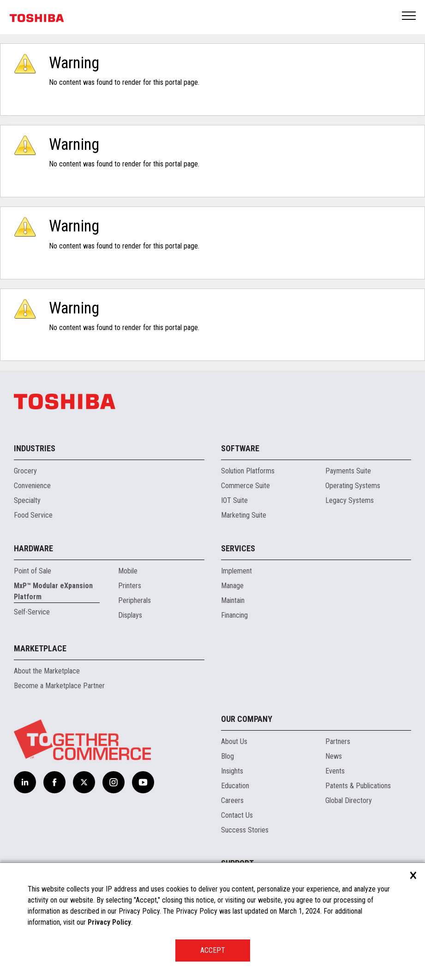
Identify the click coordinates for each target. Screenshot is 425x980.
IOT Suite (234, 500)
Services (238, 548)
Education (235, 786)
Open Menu (409, 16)
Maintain (233, 600)
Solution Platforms (248, 471)
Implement (236, 571)
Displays (130, 615)
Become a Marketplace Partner (59, 686)
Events (335, 771)
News (334, 756)
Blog (227, 756)
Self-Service (32, 612)
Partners (338, 741)
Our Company (247, 719)
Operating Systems (353, 486)
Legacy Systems (350, 500)
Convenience (32, 486)
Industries (35, 448)
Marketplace (40, 648)
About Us (234, 741)
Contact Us (237, 815)
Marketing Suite (244, 515)
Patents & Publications (358, 786)
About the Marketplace (47, 671)
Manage (232, 586)
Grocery (25, 471)
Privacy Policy (109, 922)
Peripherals (135, 600)
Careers (232, 800)
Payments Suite (348, 471)
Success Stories (245, 830)
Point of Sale (33, 571)
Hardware (33, 548)
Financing (234, 615)
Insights (232, 771)
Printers (130, 586)
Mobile (128, 571)
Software (240, 448)
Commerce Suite (245, 486)
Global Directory (349, 800)
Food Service (33, 515)
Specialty (27, 500)
